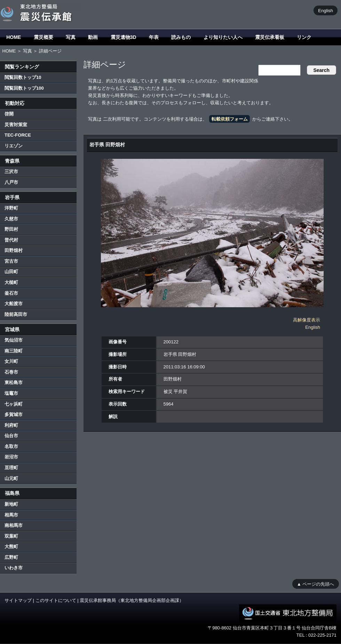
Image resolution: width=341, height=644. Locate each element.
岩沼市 (11, 457)
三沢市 (11, 172)
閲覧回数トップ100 (24, 88)
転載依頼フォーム (230, 119)
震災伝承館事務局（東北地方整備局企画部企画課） (132, 600)
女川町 (11, 361)
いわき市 (14, 568)
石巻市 (11, 372)
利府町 (11, 425)
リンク (304, 37)
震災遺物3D (124, 37)
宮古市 (11, 261)
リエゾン (14, 146)
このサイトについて (56, 600)
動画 (93, 37)
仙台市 (11, 436)
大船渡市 (14, 304)
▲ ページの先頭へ (315, 584)
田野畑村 (14, 250)
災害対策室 (16, 125)
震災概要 (43, 37)
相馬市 (11, 515)
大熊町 (11, 547)
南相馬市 (14, 525)
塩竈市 (11, 393)
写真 (71, 37)
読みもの (181, 37)
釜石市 (11, 293)
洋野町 (11, 208)
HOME (14, 37)
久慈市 (11, 219)
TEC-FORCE (18, 135)
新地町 (11, 504)
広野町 (11, 557)
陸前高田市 (16, 314)
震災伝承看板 (270, 37)
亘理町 (11, 468)
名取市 (11, 446)
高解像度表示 (307, 320)
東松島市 (14, 382)
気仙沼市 (14, 340)
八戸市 (11, 182)
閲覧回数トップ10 (23, 77)
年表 (154, 37)
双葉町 (11, 536)
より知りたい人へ (223, 37)
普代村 (11, 240)
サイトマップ (18, 600)
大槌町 (11, 282)
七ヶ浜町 (14, 404)
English (326, 10)
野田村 (11, 229)
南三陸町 (14, 351)
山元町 (11, 478)
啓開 (9, 114)
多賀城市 (14, 414)
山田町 (11, 272)
